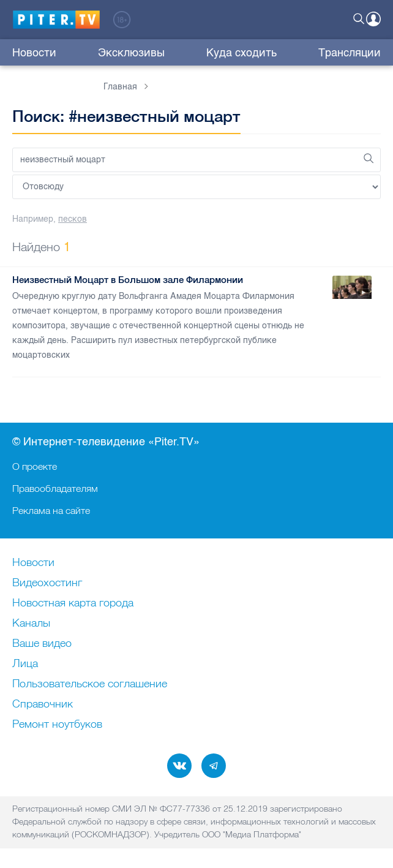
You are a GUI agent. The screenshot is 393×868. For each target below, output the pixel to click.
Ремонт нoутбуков (57, 725)
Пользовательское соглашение (90, 684)
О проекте (35, 466)
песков (73, 219)
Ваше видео (42, 644)
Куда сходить (241, 53)
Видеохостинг (47, 583)
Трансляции (350, 53)
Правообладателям (55, 488)
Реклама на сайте (51, 510)
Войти (373, 19)
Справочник (43, 704)
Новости (34, 53)
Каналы (31, 624)
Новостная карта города (73, 603)
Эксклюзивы (131, 53)
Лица (25, 664)
